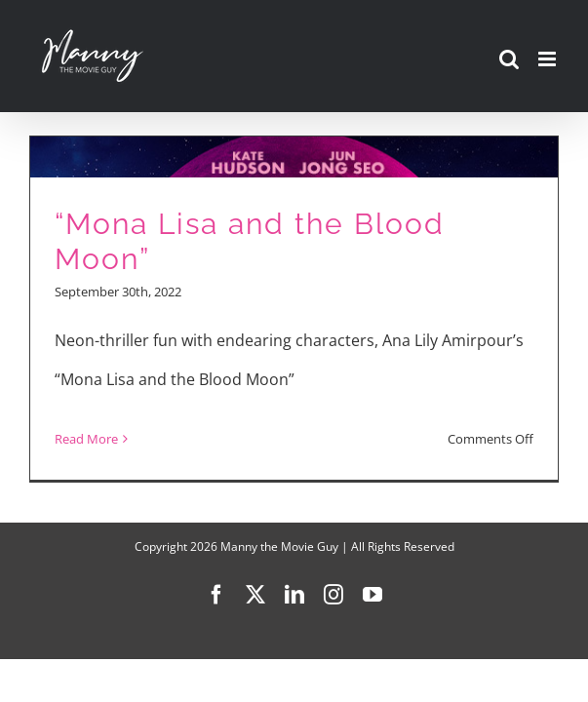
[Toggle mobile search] (509, 59)
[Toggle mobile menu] (549, 59)
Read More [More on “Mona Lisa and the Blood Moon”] (86, 439)
